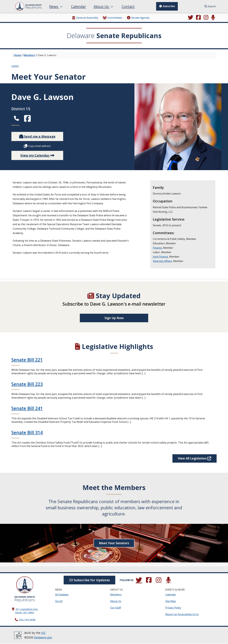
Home (18, 55)
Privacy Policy (173, 608)
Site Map (171, 601)
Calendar (79, 6)
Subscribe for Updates (89, 580)
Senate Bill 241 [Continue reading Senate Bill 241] (27, 408)
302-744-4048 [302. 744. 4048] (27, 620)
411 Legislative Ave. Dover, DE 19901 (27, 611)
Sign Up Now (114, 318)
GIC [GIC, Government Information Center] (43, 633)
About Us (104, 6)
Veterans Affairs (162, 261)
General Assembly (85, 18)
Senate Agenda (138, 18)
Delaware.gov (43, 638)
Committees (112, 18)
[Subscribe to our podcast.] (213, 18)
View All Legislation (193, 459)
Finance (157, 248)
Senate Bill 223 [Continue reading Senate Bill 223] (27, 384)
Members (29, 55)
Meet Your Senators (114, 544)
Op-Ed (59, 601)
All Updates (62, 595)
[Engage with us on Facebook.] (198, 18)
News (56, 6)
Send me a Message (37, 136)
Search (210, 6)
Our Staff (116, 608)
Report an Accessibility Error (182, 615)
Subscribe (167, 6)
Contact (128, 6)
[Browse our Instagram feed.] (206, 18)
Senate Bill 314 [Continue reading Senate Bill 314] (27, 433)
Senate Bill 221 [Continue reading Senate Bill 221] (27, 360)
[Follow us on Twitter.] (191, 18)
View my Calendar (37, 155)
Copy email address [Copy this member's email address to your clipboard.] (37, 146)
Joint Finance (160, 257)
